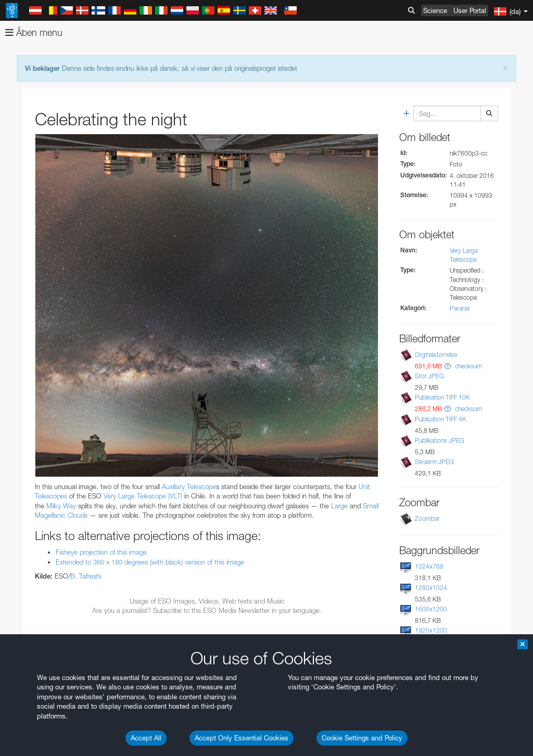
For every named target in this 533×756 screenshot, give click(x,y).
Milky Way (61, 506)
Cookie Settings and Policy (362, 738)
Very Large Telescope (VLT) (143, 496)
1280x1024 (431, 588)
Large (339, 506)
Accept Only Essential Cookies (242, 738)
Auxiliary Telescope (189, 486)
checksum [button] (468, 366)
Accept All (146, 738)
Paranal (460, 308)
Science (435, 10)
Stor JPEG (429, 376)
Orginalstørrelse (436, 355)
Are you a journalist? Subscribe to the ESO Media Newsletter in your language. (207, 610)
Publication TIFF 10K (442, 397)
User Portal (470, 10)
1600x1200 (431, 609)
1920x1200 (431, 630)
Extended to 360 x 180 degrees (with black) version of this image (150, 562)
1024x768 (429, 566)
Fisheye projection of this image (101, 552)
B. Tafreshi (86, 576)
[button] (448, 366)
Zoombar (427, 518)
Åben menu (34, 33)
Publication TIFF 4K (441, 419)
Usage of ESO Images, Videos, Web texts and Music (207, 601)
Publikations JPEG (440, 440)
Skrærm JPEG (434, 462)
